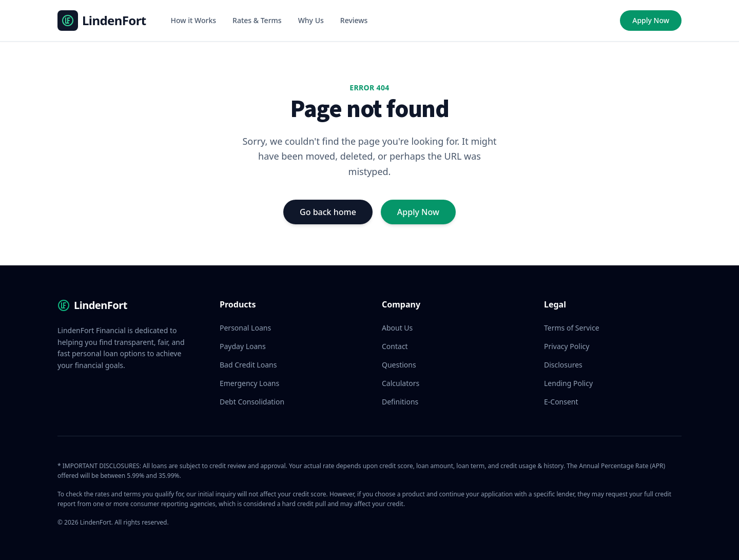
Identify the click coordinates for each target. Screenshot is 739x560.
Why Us (311, 20)
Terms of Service (572, 328)
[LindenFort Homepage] (102, 21)
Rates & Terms (257, 20)
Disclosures (563, 365)
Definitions (400, 402)
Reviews (354, 20)
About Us (397, 328)
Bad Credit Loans (248, 365)
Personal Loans (245, 328)
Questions (399, 365)
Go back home (328, 212)
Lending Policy (568, 383)
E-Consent (561, 402)
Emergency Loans (249, 383)
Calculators (401, 383)
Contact (395, 346)
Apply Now (651, 20)
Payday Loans (243, 346)
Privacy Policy (567, 346)
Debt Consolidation (252, 402)
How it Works (193, 20)
